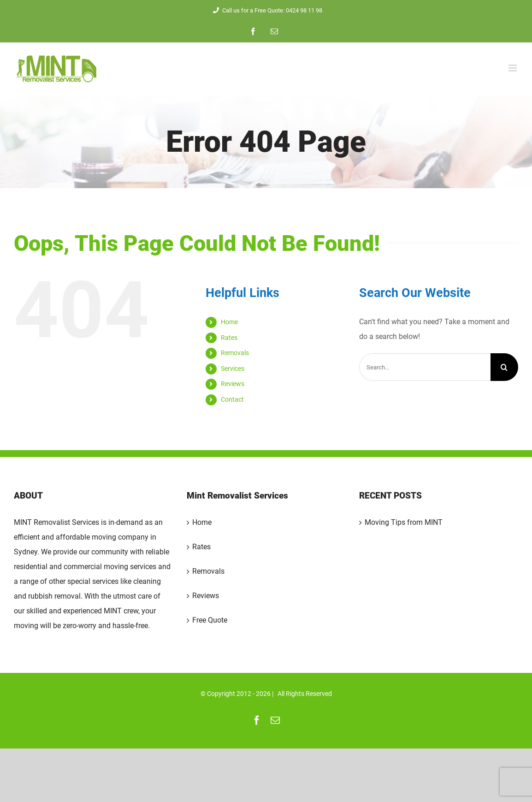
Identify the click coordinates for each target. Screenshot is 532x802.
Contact (232, 399)
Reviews (233, 384)
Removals (235, 353)
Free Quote (210, 620)
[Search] (504, 367)
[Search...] (425, 367)
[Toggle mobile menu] (513, 68)
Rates (229, 338)
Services (233, 368)
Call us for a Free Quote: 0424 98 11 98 (266, 10)
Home (229, 322)
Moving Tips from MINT (404, 522)
